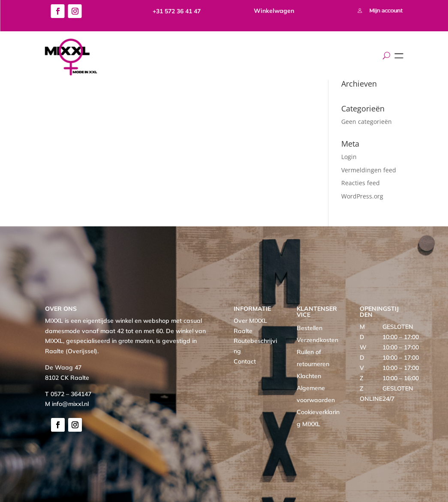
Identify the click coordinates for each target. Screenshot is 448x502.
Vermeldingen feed (369, 170)
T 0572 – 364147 (68, 394)
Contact (245, 361)
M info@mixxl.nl (67, 404)
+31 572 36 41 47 (177, 11)
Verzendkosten (317, 340)
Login (349, 157)
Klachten (309, 376)
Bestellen (310, 328)
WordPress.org (362, 196)
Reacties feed (361, 183)
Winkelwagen (274, 11)
